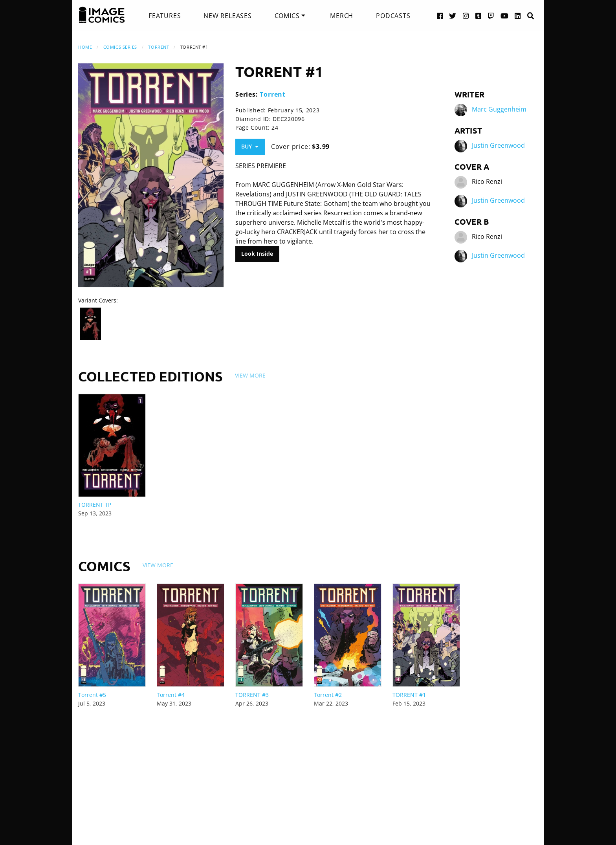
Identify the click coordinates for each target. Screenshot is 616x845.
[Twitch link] (491, 16)
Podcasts (393, 16)
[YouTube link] (505, 16)
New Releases (228, 16)
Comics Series (120, 47)
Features (165, 16)
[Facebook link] (440, 16)
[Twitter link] (453, 16)
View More (250, 375)
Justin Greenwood (498, 145)
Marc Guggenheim (499, 109)
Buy (250, 146)
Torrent (159, 47)
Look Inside (257, 254)
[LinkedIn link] (518, 16)
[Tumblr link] (478, 16)
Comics (287, 16)
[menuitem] (165, 16)
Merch (342, 16)
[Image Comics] (102, 15)
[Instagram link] (466, 16)
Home (85, 47)
